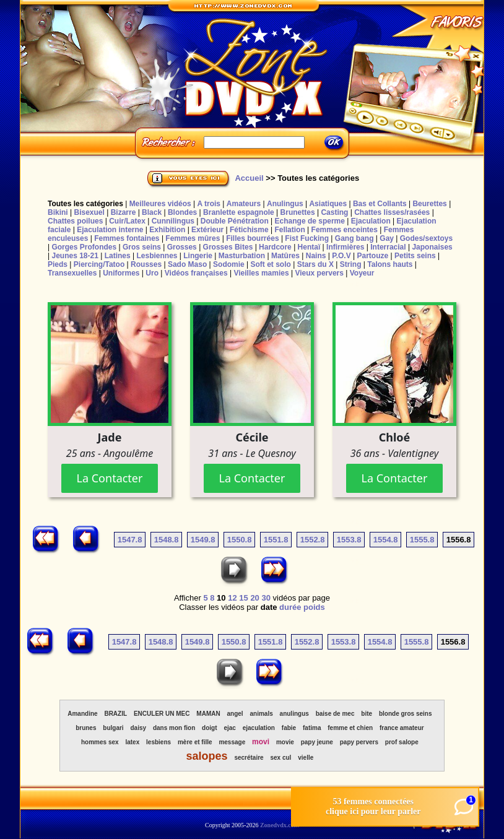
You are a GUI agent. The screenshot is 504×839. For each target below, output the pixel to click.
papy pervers (359, 742)
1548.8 (167, 540)
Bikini (58, 212)
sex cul (280, 758)
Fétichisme (249, 230)
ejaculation (259, 728)
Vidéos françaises (196, 273)
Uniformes (121, 273)
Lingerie (198, 256)
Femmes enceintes (345, 230)
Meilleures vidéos (160, 204)
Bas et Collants (380, 204)
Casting (334, 212)
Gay (387, 238)
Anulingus (285, 204)
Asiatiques (328, 204)
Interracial (388, 247)
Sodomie (229, 264)
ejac (229, 728)
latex (132, 742)
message (232, 742)
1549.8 (203, 540)
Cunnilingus (173, 221)
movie (285, 742)
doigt (209, 728)
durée (290, 607)
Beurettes (429, 204)
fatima (312, 728)
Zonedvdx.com (280, 825)
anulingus (294, 714)
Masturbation (242, 256)
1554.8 (386, 540)
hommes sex (100, 742)
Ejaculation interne (110, 230)
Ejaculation (371, 221)
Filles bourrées (252, 238)
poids (314, 607)
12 (232, 598)
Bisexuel (89, 212)
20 (254, 598)
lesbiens (159, 742)
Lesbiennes (157, 256)
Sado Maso (187, 264)
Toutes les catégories (85, 204)
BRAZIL (115, 714)
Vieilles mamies (261, 273)
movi (261, 742)
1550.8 (240, 540)
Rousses (146, 264)
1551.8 (276, 540)
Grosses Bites (228, 247)
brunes (86, 728)
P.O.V (341, 256)
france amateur (402, 728)
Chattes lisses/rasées (392, 212)
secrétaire (249, 758)
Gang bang (354, 238)
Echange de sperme (310, 221)
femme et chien (350, 728)
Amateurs (244, 204)
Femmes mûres (193, 238)
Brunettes (298, 212)
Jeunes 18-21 (75, 256)
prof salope (402, 742)
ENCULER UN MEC (162, 714)
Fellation (289, 230)
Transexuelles (72, 273)
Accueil (249, 178)
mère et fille (195, 742)
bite (367, 714)
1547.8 (130, 540)
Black (152, 212)
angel (235, 714)
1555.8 (422, 540)
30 (266, 598)
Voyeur (362, 273)
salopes (206, 756)
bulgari (113, 728)
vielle (306, 758)
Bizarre (124, 212)
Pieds (58, 264)
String (351, 264)
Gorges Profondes (84, 247)
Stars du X (315, 264)
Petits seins (415, 256)
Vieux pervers (319, 273)
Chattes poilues (75, 221)
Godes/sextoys (426, 238)
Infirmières (345, 247)
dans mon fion (174, 728)
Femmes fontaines (127, 238)
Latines (118, 256)
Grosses (182, 247)
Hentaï (309, 247)
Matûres (285, 256)
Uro (152, 273)
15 (243, 598)
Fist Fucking (307, 238)
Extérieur (207, 230)
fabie (289, 728)
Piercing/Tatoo (99, 264)
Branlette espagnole (239, 212)
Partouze (372, 256)
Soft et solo (271, 264)
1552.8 (313, 540)
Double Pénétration (235, 221)
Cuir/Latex (127, 221)
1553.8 (349, 540)
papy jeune (317, 742)
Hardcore (275, 247)
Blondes (182, 212)
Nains (316, 256)
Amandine (82, 714)
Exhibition (167, 230)
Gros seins (142, 247)
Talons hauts (390, 264)
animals (261, 714)
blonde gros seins (406, 714)
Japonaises (432, 247)
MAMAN (208, 714)
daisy (139, 728)
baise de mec (335, 714)
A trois (209, 204)
